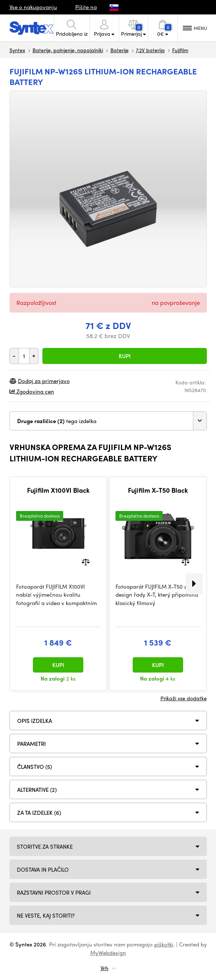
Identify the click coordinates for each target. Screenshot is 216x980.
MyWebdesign (108, 953)
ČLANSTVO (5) (35, 767)
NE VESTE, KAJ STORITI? (46, 915)
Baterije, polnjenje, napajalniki (68, 50)
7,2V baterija (150, 50)
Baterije (120, 50)
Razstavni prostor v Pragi (54, 892)
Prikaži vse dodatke (184, 698)
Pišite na (86, 7)
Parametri (31, 744)
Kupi (125, 356)
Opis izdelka (35, 721)
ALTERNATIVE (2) (37, 790)
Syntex (17, 50)
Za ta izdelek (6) (39, 813)
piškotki (164, 944)
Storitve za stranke (45, 847)
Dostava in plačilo (43, 869)
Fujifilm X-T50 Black (158, 490)
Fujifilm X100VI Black (58, 490)
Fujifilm (180, 50)
